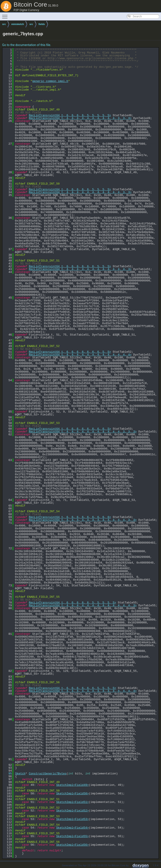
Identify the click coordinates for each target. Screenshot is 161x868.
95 (8, 774)
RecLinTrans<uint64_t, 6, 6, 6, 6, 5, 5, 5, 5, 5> (70, 115)
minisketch (18, 24)
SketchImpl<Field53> (72, 819)
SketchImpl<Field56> (72, 845)
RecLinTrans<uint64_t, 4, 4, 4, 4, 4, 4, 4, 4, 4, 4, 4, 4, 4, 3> (83, 605)
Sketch (20, 774)
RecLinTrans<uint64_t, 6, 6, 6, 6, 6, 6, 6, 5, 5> (70, 352)
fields (42, 24)
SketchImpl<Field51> (72, 802)
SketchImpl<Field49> (72, 785)
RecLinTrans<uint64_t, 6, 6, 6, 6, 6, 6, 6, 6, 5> (70, 429)
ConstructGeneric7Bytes (48, 774)
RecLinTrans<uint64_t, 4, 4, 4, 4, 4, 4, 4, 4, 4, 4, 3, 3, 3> (80, 118)
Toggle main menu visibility (6, 15)
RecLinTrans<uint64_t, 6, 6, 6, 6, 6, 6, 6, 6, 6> (70, 517)
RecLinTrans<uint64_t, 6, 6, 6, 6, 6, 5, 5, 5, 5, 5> (72, 603)
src (4, 24)
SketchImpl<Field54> (72, 828)
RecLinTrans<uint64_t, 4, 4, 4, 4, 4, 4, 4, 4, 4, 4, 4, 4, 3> (80, 269)
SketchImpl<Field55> (72, 836)
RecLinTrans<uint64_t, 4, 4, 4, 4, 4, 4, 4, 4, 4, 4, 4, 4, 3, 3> (83, 520)
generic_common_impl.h (50, 81)
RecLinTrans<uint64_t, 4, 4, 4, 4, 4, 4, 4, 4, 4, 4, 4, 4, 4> (80, 355)
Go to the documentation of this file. (27, 45)
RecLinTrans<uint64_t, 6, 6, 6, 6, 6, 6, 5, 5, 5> (70, 266)
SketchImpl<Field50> (72, 793)
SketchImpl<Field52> (72, 811)
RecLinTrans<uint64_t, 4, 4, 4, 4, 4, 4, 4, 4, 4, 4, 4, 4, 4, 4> (83, 691)
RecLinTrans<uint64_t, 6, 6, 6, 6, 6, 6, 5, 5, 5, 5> (72, 688)
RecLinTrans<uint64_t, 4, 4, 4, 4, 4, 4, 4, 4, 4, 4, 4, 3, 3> (80, 192)
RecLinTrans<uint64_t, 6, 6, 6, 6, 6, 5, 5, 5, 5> (70, 189)
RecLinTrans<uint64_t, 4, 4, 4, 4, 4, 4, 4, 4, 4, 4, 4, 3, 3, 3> (83, 432)
